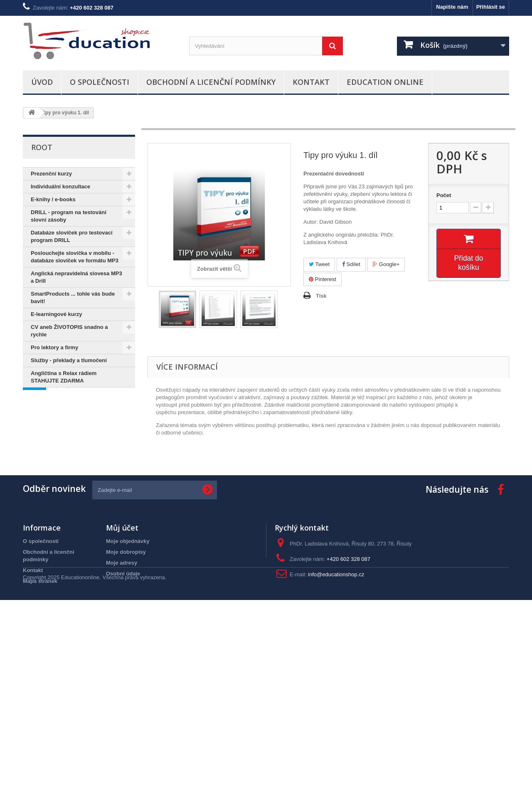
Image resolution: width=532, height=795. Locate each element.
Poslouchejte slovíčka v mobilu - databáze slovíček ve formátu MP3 (75, 257)
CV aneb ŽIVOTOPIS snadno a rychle (69, 331)
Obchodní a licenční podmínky (211, 82)
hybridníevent (45, 579)
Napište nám (452, 7)
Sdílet (351, 264)
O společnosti (100, 82)
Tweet (319, 264)
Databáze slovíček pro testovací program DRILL (72, 236)
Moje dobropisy (126, 713)
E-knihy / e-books (53, 199)
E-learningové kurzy (57, 314)
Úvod (42, 82)
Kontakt (311, 82)
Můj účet (122, 689)
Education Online (385, 82)
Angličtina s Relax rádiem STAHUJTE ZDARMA (64, 377)
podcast (109, 566)
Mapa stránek (40, 742)
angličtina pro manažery (58, 566)
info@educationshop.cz (336, 736)
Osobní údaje (123, 735)
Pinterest (323, 279)
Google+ (386, 264)
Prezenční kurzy (51, 174)
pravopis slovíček (50, 516)
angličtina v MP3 (76, 529)
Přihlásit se (491, 7)
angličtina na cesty (51, 554)
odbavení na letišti (50, 541)
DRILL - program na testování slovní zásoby (69, 216)
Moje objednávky (128, 702)
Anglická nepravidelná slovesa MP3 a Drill (76, 277)
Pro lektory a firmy (54, 347)
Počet (444, 195)
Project (36, 529)
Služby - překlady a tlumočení (69, 360)
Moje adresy (122, 724)
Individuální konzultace (60, 186)
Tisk (321, 296)
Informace (54, 412)
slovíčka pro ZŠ (102, 516)
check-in (118, 529)
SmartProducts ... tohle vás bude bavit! (73, 298)
